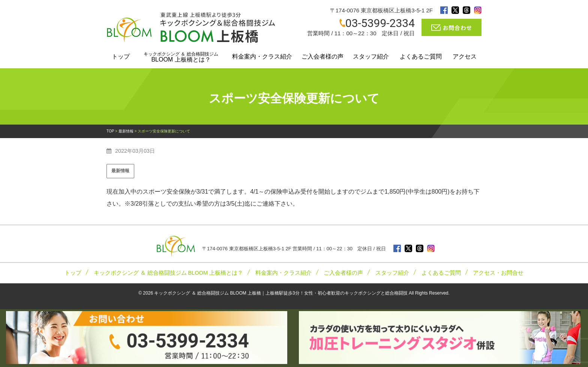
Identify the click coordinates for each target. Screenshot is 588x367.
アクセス (465, 56)
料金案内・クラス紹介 (262, 56)
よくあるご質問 (421, 56)
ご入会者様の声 (322, 56)
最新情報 (120, 171)
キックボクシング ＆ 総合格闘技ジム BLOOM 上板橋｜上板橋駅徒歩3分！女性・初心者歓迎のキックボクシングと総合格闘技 (281, 293)
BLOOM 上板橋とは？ (181, 57)
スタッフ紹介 (371, 56)
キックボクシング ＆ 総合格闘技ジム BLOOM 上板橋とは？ (169, 273)
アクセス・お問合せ (498, 273)
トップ (121, 56)
